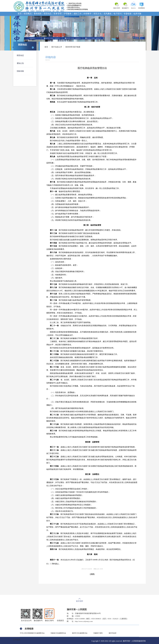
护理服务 (68, 14)
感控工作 (78, 14)
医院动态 (48, 14)
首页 (20, 14)
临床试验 (137, 14)
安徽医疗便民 (98, 633)
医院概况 (28, 14)
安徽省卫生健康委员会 (58, 633)
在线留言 (60, 621)
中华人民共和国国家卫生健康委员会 (32, 633)
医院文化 (97, 14)
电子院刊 (117, 14)
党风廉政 (107, 14)
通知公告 (20, 63)
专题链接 (127, 14)
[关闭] (92, 574)
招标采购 (20, 71)
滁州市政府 (113, 633)
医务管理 (58, 14)
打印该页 (17, 640)
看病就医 (38, 14)
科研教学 (87, 14)
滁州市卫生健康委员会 (80, 633)
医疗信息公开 (57, 47)
